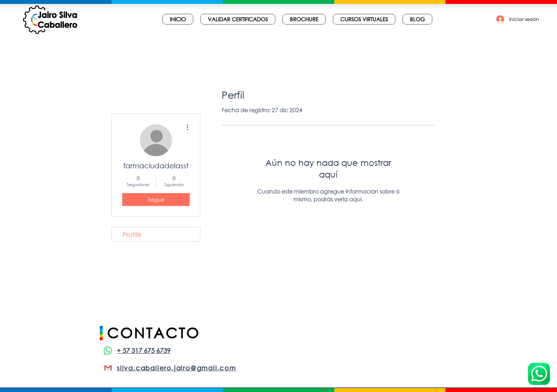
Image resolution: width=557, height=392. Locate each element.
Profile (132, 234)
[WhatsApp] (108, 351)
